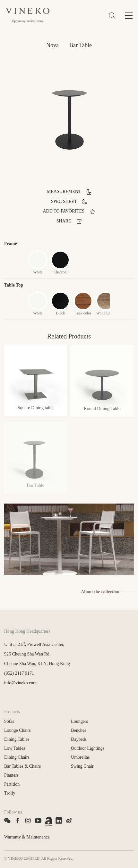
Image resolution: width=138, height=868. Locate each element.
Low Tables (15, 748)
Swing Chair (82, 766)
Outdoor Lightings (88, 748)
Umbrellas (80, 757)
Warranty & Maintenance (27, 837)
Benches (78, 730)
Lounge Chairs (17, 730)
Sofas (9, 721)
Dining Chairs (17, 757)
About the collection (100, 592)
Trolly (10, 793)
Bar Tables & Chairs (22, 766)
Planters (11, 775)
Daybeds (79, 739)
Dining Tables (17, 739)
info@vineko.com (20, 683)
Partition (12, 784)
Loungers (79, 721)
